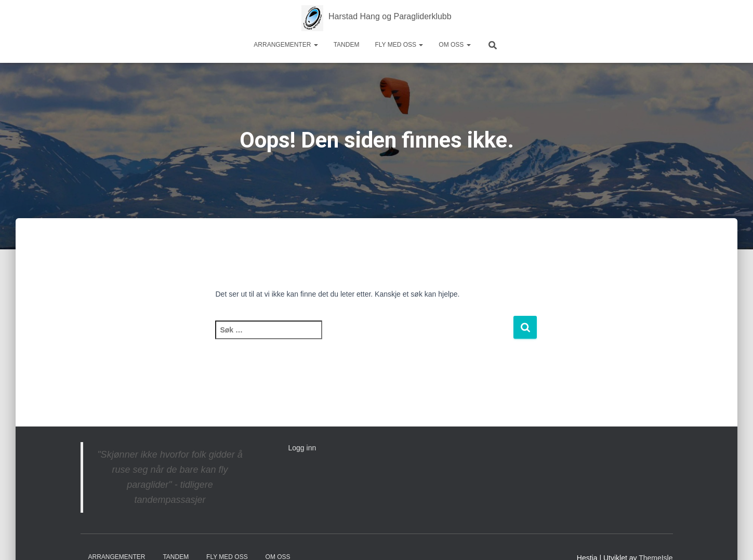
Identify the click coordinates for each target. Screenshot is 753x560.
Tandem (347, 45)
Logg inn (302, 448)
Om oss (454, 45)
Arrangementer (286, 45)
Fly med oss (399, 45)
